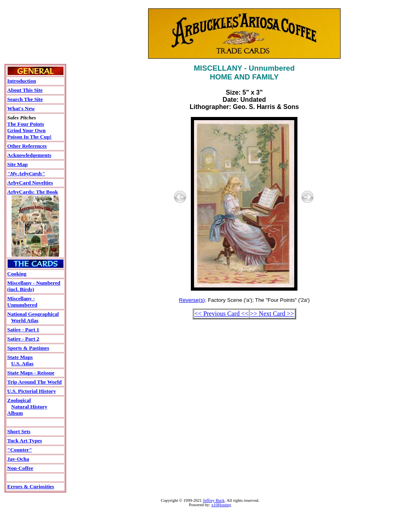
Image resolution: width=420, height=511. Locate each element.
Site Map (17, 164)
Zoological (19, 400)
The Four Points (26, 124)
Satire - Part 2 (23, 339)
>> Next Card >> (272, 314)
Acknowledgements (29, 155)
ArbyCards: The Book (33, 192)
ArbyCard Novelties (30, 183)
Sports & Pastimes (28, 348)
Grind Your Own (26, 130)
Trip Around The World (34, 382)
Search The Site (25, 99)
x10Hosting (221, 505)
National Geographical (33, 314)
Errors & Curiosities (31, 486)
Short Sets (19, 431)
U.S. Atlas (22, 363)
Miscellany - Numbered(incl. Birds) (34, 286)
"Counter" (20, 450)
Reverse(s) (192, 300)
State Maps (20, 357)
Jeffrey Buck (214, 500)
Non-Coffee (20, 468)
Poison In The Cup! (29, 137)
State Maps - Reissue (31, 373)
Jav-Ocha (18, 459)
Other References (27, 146)
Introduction (22, 81)
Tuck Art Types (25, 441)
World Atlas (25, 320)
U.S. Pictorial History (32, 391)
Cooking (17, 274)
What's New (21, 108)
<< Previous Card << (221, 314)
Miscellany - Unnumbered (22, 302)
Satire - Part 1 (23, 330)
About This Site (25, 90)
